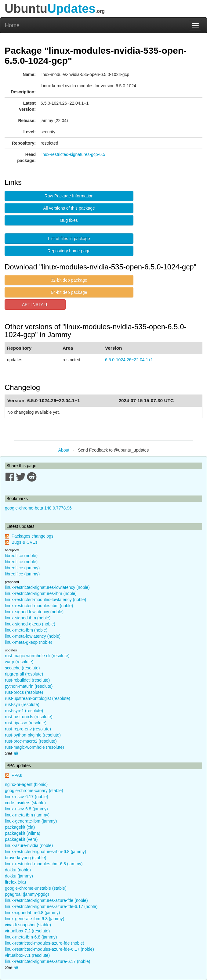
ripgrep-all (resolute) (24, 674)
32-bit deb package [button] (69, 280)
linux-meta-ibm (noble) (26, 630)
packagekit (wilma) (23, 833)
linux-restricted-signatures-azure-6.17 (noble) (47, 961)
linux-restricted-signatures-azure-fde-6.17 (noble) (51, 906)
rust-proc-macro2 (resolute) (31, 741)
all (16, 753)
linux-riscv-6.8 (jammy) (26, 809)
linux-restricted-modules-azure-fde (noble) (45, 943)
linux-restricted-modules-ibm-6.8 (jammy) (44, 864)
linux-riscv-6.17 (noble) (27, 797)
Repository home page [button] (69, 251)
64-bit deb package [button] (69, 292)
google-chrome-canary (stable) (34, 791)
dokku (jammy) (19, 876)
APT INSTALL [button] (35, 304)
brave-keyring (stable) (25, 858)
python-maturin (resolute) (29, 686)
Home (12, 25)
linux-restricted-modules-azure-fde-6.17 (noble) (49, 949)
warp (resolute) (19, 662)
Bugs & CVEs (25, 542)
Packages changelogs (33, 536)
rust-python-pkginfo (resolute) (33, 735)
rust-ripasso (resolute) (26, 723)
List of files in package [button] (69, 239)
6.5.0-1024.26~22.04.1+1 (129, 360)
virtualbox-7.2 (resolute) (27, 931)
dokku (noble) (18, 870)
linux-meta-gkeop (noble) (29, 642)
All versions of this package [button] (69, 208)
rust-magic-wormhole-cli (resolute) (37, 656)
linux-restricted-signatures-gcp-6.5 (73, 154)
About (64, 450)
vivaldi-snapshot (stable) (28, 925)
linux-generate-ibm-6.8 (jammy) (35, 919)
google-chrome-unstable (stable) (36, 888)
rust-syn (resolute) (22, 704)
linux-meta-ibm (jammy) (27, 815)
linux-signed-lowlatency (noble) (34, 612)
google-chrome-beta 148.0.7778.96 (38, 508)
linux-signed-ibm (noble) (28, 618)
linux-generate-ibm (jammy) (31, 821)
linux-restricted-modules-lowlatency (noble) (45, 600)
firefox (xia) (15, 882)
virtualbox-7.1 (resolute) (27, 955)
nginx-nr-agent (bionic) (26, 784)
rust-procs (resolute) (24, 692)
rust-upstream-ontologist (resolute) (38, 698)
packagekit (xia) (20, 827)
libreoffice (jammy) (22, 568)
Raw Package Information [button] (69, 196)
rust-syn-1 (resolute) (24, 711)
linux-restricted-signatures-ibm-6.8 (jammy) (45, 852)
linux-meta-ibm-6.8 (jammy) (31, 937)
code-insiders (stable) (25, 803)
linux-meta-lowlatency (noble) (33, 636)
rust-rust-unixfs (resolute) (29, 717)
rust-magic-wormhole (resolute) (34, 747)
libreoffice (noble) (21, 556)
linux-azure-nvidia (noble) (29, 845)
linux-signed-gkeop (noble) (30, 624)
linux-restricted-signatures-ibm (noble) (41, 593)
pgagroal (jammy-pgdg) (27, 894)
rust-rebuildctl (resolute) (27, 680)
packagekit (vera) (21, 839)
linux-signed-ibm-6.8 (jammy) (33, 913)
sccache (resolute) (22, 668)
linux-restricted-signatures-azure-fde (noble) (46, 900)
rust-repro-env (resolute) (28, 729)
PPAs (17, 775)
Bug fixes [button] (69, 220)
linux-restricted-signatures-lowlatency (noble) (47, 587)
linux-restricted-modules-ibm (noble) (39, 606)
